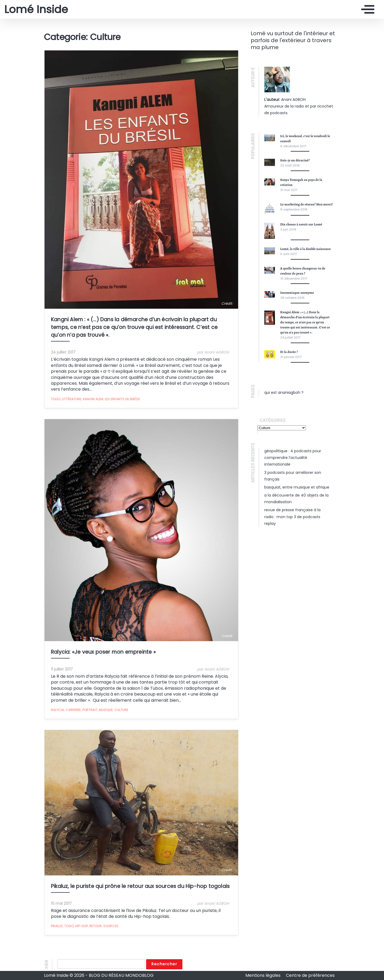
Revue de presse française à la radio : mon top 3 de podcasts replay (292, 517)
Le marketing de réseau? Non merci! (307, 204)
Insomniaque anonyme (297, 293)
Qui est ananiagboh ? (284, 392)
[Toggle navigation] (366, 9)
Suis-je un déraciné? (295, 160)
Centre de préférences (310, 975)
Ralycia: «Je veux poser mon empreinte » (103, 653)
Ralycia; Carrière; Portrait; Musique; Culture (89, 711)
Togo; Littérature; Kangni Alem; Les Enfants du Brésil (95, 400)
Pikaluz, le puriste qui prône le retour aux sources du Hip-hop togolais (140, 888)
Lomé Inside (36, 9)
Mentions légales (263, 975)
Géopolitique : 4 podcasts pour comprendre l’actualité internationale (293, 458)
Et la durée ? (289, 352)
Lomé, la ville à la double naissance (306, 249)
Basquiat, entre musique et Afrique (297, 487)
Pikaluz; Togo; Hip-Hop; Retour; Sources (84, 928)
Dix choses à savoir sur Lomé (301, 224)
